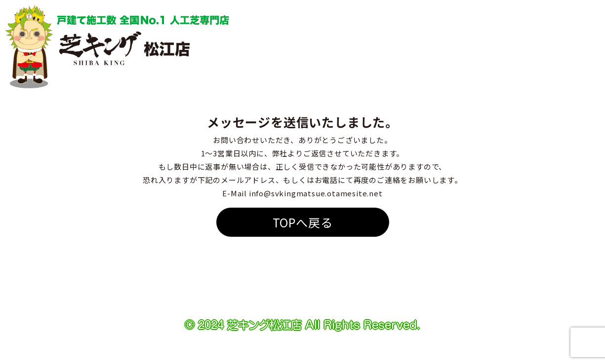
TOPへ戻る (303, 222)
